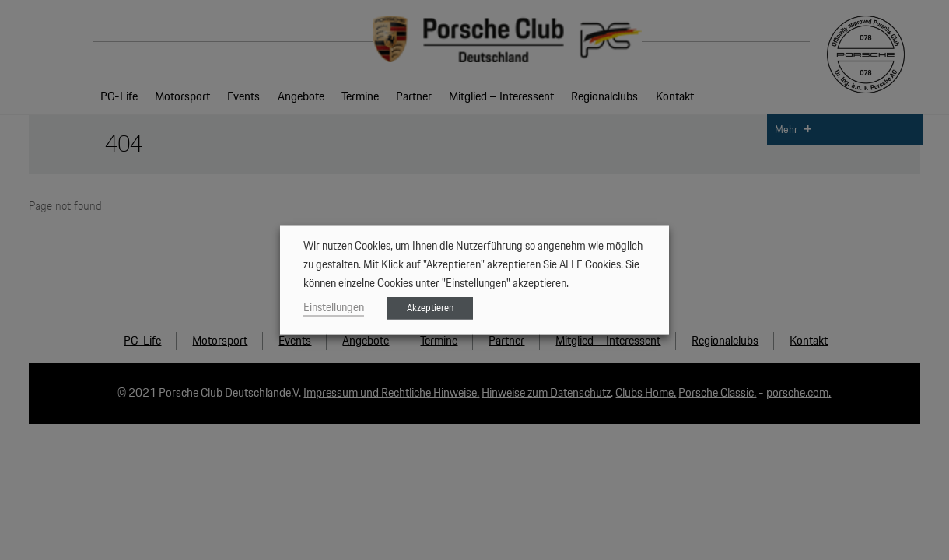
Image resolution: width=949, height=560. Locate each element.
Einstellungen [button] (334, 308)
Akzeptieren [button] (430, 308)
